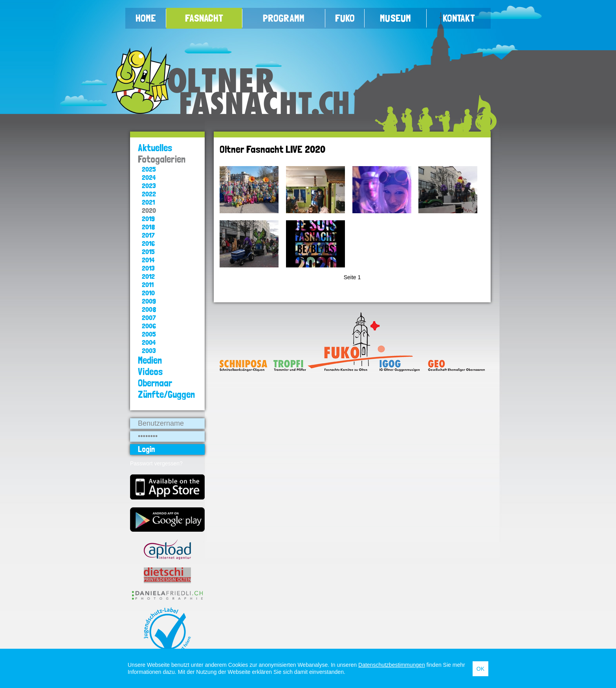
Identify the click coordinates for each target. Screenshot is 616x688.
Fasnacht (204, 18)
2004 (149, 342)
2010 (148, 293)
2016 (148, 243)
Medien (150, 360)
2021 (148, 202)
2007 (149, 317)
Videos (150, 372)
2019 (148, 219)
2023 (149, 186)
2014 (148, 260)
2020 (149, 210)
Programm (284, 18)
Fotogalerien (162, 159)
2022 (149, 194)
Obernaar (155, 383)
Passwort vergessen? (156, 463)
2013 (148, 268)
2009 (149, 301)
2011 (148, 285)
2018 (148, 227)
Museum (395, 18)
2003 (149, 350)
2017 (148, 235)
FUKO (345, 18)
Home (146, 18)
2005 (149, 334)
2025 (149, 169)
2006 (149, 326)
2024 (149, 177)
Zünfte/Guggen (166, 394)
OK (480, 669)
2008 (149, 309)
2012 (148, 276)
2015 (148, 252)
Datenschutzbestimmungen (392, 665)
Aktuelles (155, 148)
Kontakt (459, 18)
